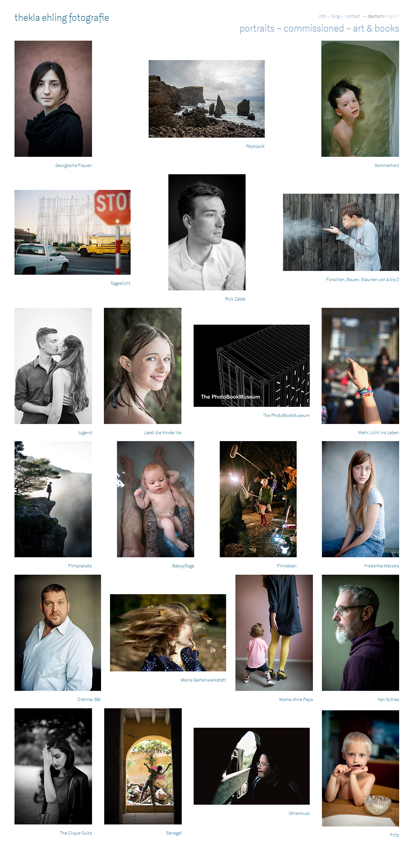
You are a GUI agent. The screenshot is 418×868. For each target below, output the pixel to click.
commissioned (314, 28)
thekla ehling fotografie (62, 18)
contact (353, 16)
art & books (376, 28)
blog (336, 16)
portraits (257, 28)
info (322, 16)
